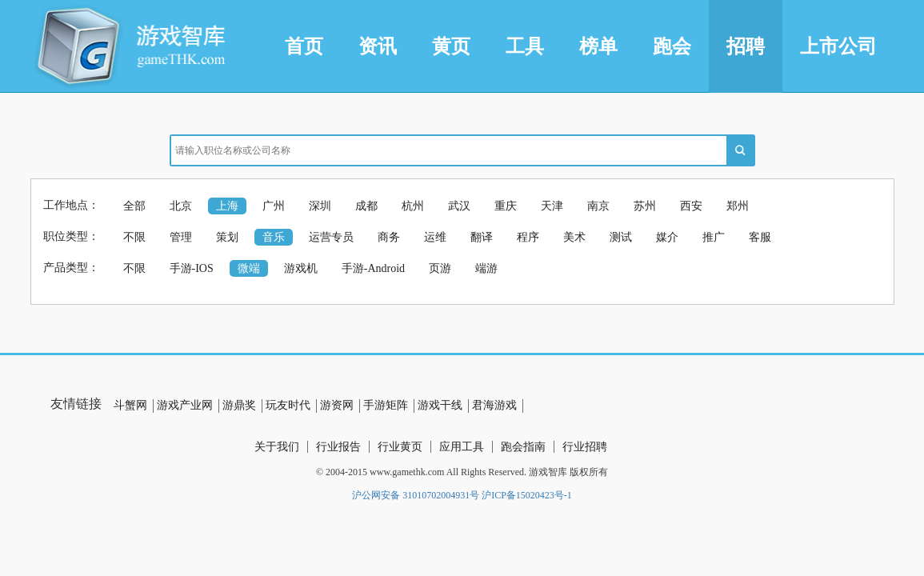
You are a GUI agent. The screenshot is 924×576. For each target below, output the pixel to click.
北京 (181, 206)
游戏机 (301, 268)
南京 (598, 206)
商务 (389, 237)
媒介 (667, 237)
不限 (134, 237)
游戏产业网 (185, 405)
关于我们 (277, 447)
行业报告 (338, 447)
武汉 (459, 206)
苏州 (645, 206)
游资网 (337, 405)
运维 (435, 237)
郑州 (738, 206)
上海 (227, 206)
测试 (621, 237)
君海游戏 (494, 405)
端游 (486, 268)
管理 (181, 237)
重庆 (506, 206)
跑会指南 (523, 447)
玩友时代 (288, 405)
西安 (691, 206)
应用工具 (462, 447)
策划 (227, 237)
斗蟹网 (130, 405)
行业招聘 (585, 447)
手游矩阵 (386, 405)
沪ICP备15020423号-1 (527, 495)
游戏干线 (440, 405)
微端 (249, 268)
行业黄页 (400, 447)
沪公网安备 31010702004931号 (416, 495)
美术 (574, 237)
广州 (274, 206)
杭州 (413, 206)
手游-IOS (192, 268)
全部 (134, 206)
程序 (528, 237)
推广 (714, 237)
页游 (440, 268)
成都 (366, 206)
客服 (760, 237)
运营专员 (331, 237)
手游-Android (373, 268)
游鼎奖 (239, 405)
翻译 (482, 237)
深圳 (320, 206)
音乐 (274, 237)
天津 (552, 206)
